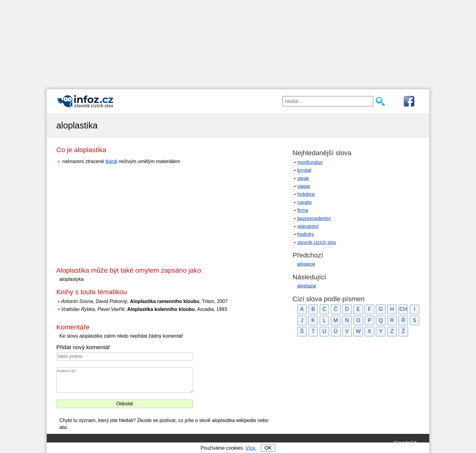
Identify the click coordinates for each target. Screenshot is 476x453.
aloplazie (307, 286)
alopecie (306, 264)
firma (303, 210)
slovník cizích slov (317, 242)
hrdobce (306, 194)
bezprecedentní (314, 218)
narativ (304, 202)
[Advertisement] (238, 43)
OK (268, 448)
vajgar (304, 186)
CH (403, 309)
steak (303, 178)
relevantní (308, 226)
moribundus (310, 162)
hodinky (306, 234)
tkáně (111, 161)
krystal (304, 170)
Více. (251, 448)
